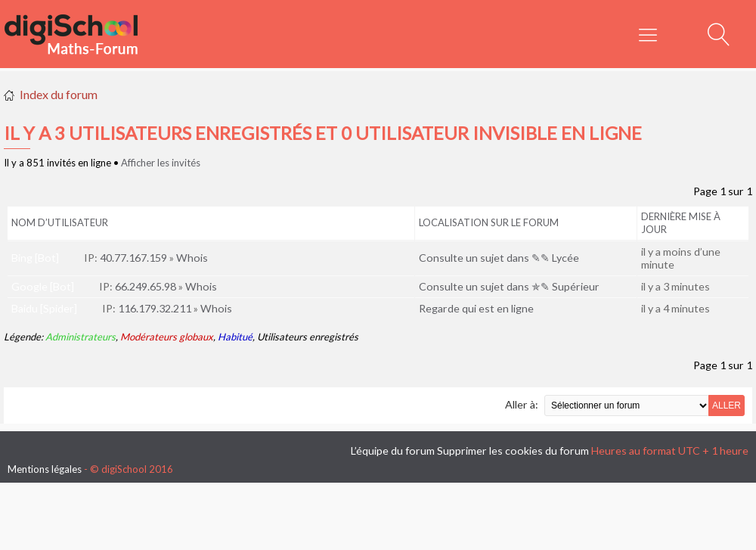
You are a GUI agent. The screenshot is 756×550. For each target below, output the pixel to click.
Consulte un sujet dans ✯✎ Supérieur (509, 286)
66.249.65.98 (146, 286)
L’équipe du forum (393, 451)
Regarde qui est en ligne (476, 308)
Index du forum (59, 94)
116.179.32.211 (155, 308)
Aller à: (522, 404)
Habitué (235, 337)
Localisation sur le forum (489, 222)
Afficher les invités (161, 163)
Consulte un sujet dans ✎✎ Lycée (499, 258)
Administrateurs (81, 337)
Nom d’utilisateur (60, 222)
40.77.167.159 (133, 258)
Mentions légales (45, 469)
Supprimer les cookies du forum (513, 451)
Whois (192, 258)
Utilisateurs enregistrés (308, 337)
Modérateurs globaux (167, 337)
